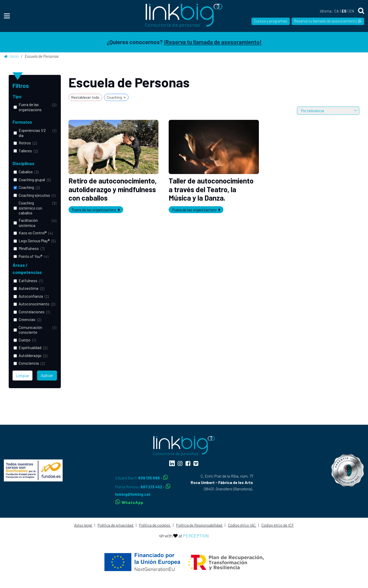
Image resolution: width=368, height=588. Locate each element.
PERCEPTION (196, 536)
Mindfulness (29, 248)
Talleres (25, 151)
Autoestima (28, 288)
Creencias (27, 319)
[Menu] (7, 16)
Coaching (26, 187)
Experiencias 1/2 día (32, 133)
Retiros (25, 143)
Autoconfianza (31, 296)
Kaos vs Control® (33, 233)
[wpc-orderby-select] (328, 111)
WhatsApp (129, 502)
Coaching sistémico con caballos (30, 208)
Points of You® (30, 256)
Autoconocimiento (34, 304)
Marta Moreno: (139, 487)
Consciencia (29, 363)
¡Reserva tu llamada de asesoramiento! (213, 42)
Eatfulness (28, 281)
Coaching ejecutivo (34, 195)
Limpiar (22, 376)
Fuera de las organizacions (30, 107)
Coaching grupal (32, 180)
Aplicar (47, 375)
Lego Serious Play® (34, 241)
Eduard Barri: (138, 478)
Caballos (26, 172)
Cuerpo (25, 340)
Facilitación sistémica (28, 223)
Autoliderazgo (30, 355)
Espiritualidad (30, 348)
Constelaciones (32, 312)
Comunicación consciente (30, 330)
